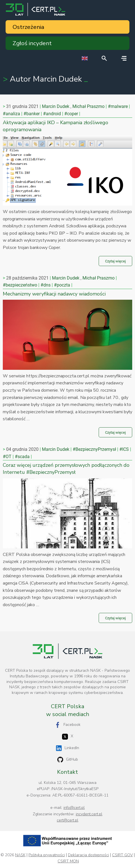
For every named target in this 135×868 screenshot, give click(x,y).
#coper (71, 114)
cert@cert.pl (67, 820)
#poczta (62, 285)
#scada (22, 457)
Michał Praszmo (88, 106)
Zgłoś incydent (32, 43)
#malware (118, 106)
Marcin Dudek (56, 106)
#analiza (11, 114)
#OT (7, 457)
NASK (20, 855)
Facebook (68, 725)
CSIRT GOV (122, 855)
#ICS (124, 449)
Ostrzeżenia (28, 27)
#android (52, 114)
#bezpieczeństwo (20, 285)
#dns (46, 285)
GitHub (68, 760)
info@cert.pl (74, 808)
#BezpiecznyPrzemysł (94, 449)
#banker (32, 114)
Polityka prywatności (47, 855)
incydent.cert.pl (89, 814)
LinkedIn (67, 748)
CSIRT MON (68, 861)
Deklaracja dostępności (88, 855)
